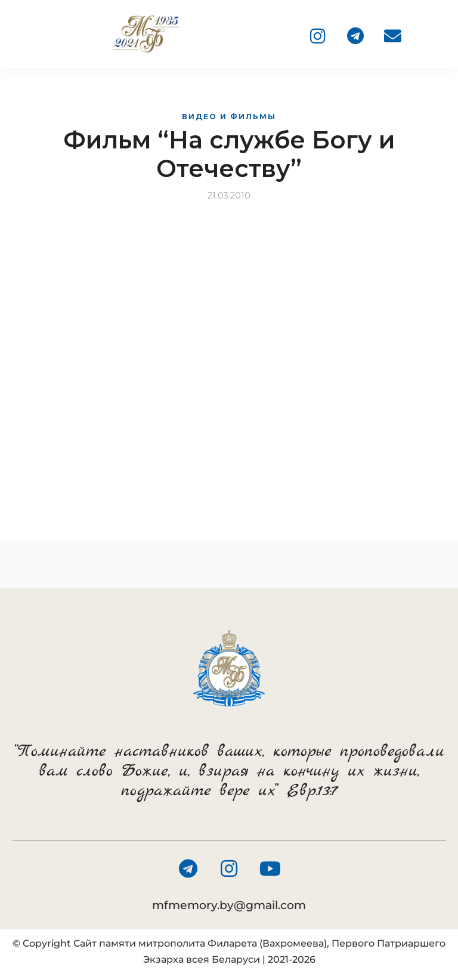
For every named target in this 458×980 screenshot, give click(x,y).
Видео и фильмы (229, 117)
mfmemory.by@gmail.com (229, 905)
